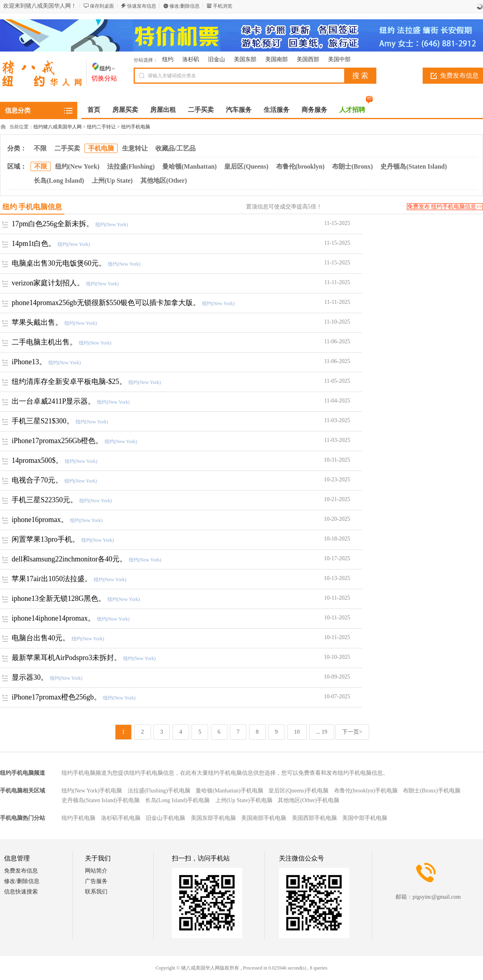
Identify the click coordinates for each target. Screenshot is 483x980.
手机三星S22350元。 (44, 500)
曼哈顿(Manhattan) (189, 166)
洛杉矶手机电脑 (121, 818)
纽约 (168, 59)
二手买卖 (67, 148)
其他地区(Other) (164, 181)
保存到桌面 (102, 6)
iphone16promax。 (40, 520)
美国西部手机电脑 (314, 818)
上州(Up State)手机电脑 (244, 800)
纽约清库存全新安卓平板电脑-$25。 (69, 382)
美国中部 (339, 59)
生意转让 (135, 148)
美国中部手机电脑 (365, 818)
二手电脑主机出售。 (44, 342)
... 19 (322, 732)
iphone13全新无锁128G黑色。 (59, 598)
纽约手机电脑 (136, 127)
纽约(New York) (77, 166)
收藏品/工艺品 (175, 148)
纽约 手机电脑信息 (32, 207)
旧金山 (217, 59)
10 (297, 732)
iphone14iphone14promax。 (53, 618)
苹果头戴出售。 (37, 322)
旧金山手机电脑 (165, 818)
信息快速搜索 (21, 892)
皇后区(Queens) (246, 166)
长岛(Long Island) (59, 181)
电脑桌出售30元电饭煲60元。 (59, 263)
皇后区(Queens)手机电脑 (298, 791)
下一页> (352, 732)
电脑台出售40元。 (41, 638)
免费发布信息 (21, 871)
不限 (40, 148)
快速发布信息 (142, 6)
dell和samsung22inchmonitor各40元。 (69, 559)
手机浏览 (223, 6)
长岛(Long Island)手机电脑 (178, 800)
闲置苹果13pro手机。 (45, 539)
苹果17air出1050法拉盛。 (52, 579)
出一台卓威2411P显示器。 (53, 401)
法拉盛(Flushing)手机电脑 (159, 791)
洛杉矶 (191, 59)
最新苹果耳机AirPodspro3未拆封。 (66, 658)
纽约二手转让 (101, 127)
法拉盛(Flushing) (131, 166)
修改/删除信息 (185, 6)
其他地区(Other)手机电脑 (309, 800)
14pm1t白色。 (34, 243)
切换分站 (104, 78)
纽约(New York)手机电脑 (92, 791)
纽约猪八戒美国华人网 (58, 127)
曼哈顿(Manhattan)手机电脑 (229, 791)
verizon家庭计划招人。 (48, 283)
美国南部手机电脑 (264, 818)
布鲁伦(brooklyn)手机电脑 (366, 791)
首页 (94, 110)
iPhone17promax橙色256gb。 (56, 697)
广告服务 (96, 881)
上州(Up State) (112, 181)
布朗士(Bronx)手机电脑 (431, 791)
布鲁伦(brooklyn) (300, 166)
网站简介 (96, 871)
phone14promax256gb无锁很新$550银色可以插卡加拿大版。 (106, 303)
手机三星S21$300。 (43, 421)
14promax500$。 (37, 460)
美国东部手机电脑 (213, 818)
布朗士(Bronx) (352, 166)
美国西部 (308, 59)
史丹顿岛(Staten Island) (414, 166)
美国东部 (245, 59)
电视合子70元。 (37, 480)
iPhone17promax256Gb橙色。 (57, 441)
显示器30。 (30, 677)
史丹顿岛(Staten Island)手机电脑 (101, 800)
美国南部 (277, 59)
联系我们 (96, 892)
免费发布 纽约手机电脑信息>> (445, 207)
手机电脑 (101, 148)
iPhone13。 (29, 362)
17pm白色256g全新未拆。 (53, 224)
